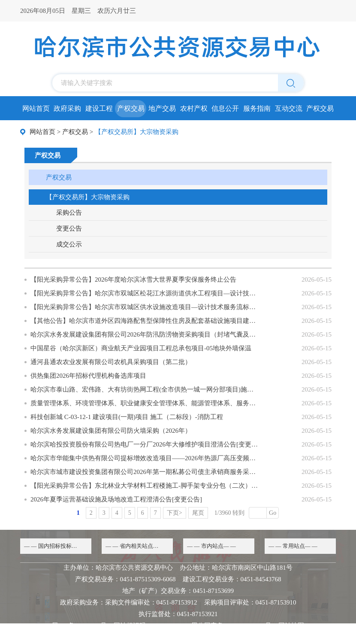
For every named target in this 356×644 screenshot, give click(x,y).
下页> (175, 513)
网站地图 (291, 626)
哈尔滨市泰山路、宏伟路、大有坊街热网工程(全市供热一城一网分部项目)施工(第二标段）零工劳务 (144, 389)
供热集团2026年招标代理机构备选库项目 (88, 376)
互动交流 (289, 108)
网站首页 (36, 108)
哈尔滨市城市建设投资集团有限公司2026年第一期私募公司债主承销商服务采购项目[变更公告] (144, 472)
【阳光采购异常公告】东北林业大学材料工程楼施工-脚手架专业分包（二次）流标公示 (144, 486)
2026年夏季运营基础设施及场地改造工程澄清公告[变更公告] (116, 499)
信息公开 (225, 108)
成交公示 (69, 244)
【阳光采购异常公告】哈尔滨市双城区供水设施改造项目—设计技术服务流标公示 (144, 307)
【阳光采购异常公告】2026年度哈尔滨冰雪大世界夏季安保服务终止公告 (133, 279)
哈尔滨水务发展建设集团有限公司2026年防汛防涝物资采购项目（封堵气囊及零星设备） (144, 334)
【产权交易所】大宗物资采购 (88, 197)
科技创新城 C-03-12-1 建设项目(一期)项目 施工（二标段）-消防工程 (127, 417)
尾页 (198, 513)
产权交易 (131, 108)
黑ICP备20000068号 (79, 626)
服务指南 (257, 108)
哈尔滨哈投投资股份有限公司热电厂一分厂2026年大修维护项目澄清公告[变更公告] (144, 444)
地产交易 (162, 108)
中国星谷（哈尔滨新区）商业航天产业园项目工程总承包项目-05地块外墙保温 (141, 348)
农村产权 (194, 108)
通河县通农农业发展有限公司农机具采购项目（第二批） (111, 362)
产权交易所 (320, 111)
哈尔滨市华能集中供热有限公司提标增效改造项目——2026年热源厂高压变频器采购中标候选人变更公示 (144, 458)
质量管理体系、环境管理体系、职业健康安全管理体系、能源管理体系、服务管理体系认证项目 (144, 403)
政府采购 (67, 108)
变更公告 (69, 228)
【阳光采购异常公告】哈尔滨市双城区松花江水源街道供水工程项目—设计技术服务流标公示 (144, 293)
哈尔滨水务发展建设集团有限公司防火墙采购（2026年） (111, 431)
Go (273, 513)
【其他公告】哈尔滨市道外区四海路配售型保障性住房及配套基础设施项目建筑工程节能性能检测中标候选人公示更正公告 (144, 321)
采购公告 (69, 213)
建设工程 (99, 108)
